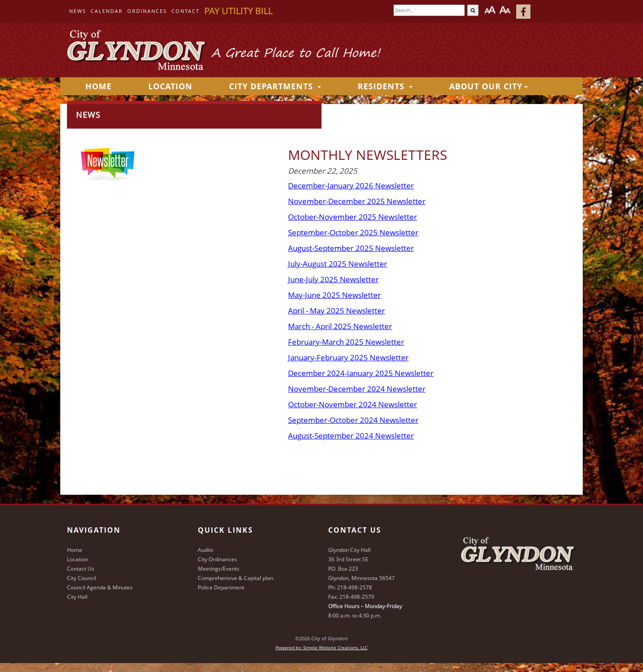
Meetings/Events (219, 569)
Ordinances (147, 11)
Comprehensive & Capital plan (236, 578)
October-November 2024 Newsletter (353, 404)
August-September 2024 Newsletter (351, 436)
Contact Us (81, 569)
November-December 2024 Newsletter (357, 389)
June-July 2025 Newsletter (333, 279)
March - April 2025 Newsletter (340, 326)
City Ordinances (217, 559)
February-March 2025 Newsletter (346, 342)
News (78, 11)
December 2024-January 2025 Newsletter (361, 373)
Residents (385, 86)
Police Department (221, 587)
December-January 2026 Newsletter (351, 186)
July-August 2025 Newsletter (338, 264)
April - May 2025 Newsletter (336, 311)
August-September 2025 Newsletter (351, 248)
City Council (81, 578)
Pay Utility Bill (238, 11)
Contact (186, 11)
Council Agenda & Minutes (100, 587)
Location (170, 86)
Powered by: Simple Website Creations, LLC (321, 647)
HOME (98, 86)
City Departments (275, 86)
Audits (206, 550)
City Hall (77, 597)
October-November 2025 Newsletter (353, 217)
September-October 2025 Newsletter (353, 232)
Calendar (107, 11)
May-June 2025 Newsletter (334, 295)
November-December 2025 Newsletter (357, 201)
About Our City (489, 86)
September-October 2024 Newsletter (353, 420)
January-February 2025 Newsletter (348, 357)
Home (75, 550)
